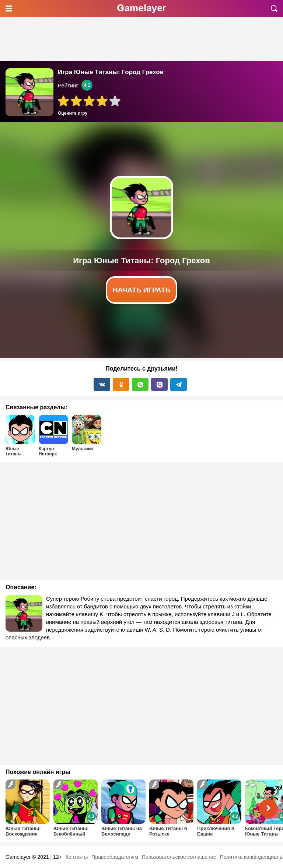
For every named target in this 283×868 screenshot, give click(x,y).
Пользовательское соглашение (179, 857)
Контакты (77, 857)
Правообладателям (115, 857)
